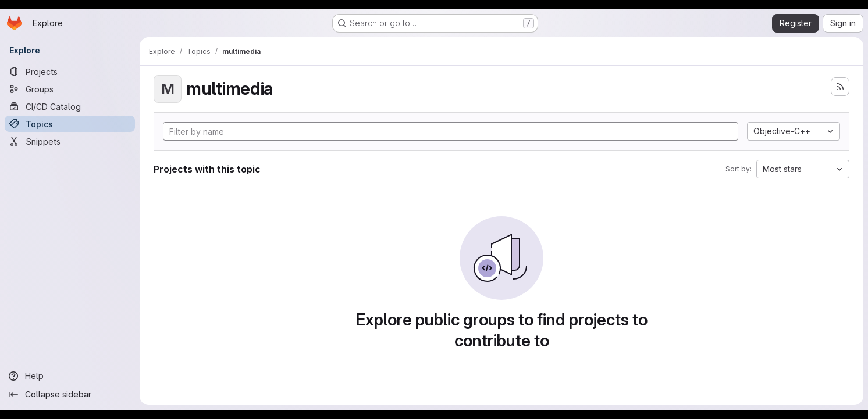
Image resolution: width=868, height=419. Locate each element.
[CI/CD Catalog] (70, 106)
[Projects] (70, 71)
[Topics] (70, 124)
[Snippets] (70, 141)
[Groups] (70, 89)
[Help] (70, 376)
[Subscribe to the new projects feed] (840, 87)
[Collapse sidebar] (70, 395)
